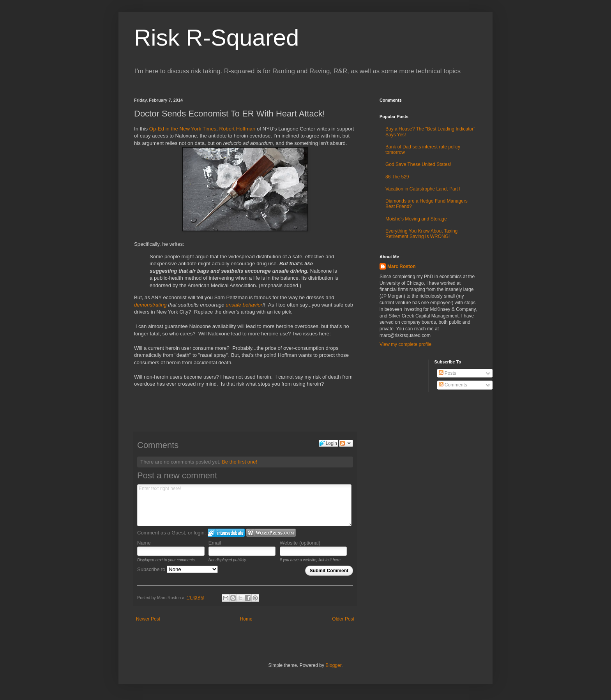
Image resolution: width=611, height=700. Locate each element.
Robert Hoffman (237, 129)
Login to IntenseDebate (226, 533)
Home (246, 619)
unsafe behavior (244, 305)
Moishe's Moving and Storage (416, 219)
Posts (448, 373)
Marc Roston (402, 266)
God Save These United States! (418, 164)
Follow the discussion (346, 443)
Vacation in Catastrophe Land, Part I (423, 189)
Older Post (343, 619)
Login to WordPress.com (271, 533)
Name (144, 543)
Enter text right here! (244, 505)
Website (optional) (300, 543)
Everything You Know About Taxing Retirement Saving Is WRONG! (421, 234)
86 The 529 (397, 177)
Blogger (333, 665)
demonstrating (151, 305)
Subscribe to (177, 569)
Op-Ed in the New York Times (183, 129)
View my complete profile (405, 344)
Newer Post (148, 619)
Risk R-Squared (217, 38)
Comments (453, 385)
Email (215, 543)
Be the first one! (239, 462)
